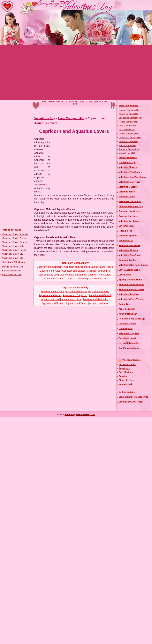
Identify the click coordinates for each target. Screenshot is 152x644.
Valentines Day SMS (129, 333)
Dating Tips (125, 304)
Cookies (123, 376)
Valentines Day (45, 118)
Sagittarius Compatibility (130, 118)
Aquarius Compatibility (75, 288)
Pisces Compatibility (128, 122)
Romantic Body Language (132, 319)
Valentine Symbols (128, 236)
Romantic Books (127, 260)
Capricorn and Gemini (99, 271)
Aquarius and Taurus (77, 303)
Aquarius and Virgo (99, 303)
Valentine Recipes (132, 360)
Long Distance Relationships (133, 397)
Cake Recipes (126, 372)
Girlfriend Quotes (127, 324)
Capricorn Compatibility (75, 263)
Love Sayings (126, 328)
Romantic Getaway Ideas (131, 284)
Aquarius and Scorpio (53, 303)
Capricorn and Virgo (76, 279)
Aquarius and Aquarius (53, 292)
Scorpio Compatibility (129, 110)
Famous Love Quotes (130, 211)
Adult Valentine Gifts (12, 275)
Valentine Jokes (127, 192)
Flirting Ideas (125, 231)
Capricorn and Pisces (102, 267)
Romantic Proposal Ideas (131, 289)
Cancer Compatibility (129, 141)
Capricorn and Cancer (74, 271)
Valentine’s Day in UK (12, 254)
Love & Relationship (129, 343)
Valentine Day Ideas (129, 221)
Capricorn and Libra (99, 279)
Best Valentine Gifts (11, 271)
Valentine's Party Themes (132, 299)
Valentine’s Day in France (14, 238)
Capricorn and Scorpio (99, 275)
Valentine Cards (127, 197)
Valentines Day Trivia (129, 182)
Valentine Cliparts (128, 167)
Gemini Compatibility (129, 134)
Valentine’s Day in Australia (15, 234)
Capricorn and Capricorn (50, 267)
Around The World (12, 230)
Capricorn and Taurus (53, 279)
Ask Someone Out (128, 314)
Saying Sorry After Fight (131, 402)
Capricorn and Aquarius (76, 267)
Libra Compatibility (127, 126)
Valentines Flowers (128, 250)
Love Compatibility (71, 118)
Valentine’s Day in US (12, 258)
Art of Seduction (127, 309)
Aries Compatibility (128, 145)
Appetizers (124, 368)
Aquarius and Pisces (77, 292)
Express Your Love (128, 216)
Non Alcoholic (126, 384)
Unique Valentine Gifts (13, 267)
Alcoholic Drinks (127, 364)
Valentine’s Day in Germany (15, 242)
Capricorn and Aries (50, 271)
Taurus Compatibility (128, 114)
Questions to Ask (127, 338)
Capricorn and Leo (48, 275)
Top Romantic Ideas (129, 348)
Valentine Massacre (129, 187)
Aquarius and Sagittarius (96, 299)
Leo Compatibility (127, 130)
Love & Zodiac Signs (129, 270)
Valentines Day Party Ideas (132, 177)
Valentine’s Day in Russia (14, 250)
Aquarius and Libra (71, 299)
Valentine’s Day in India (13, 246)
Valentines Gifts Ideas (14, 262)
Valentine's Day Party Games (133, 265)
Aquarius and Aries (99, 292)
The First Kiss (126, 241)
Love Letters (125, 275)
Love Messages (127, 226)
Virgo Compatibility (128, 153)
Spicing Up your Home (130, 280)
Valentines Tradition (129, 294)
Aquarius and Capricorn (75, 295)
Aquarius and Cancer (50, 295)
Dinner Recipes (126, 380)
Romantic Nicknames (129, 245)
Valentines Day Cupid (130, 255)
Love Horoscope (127, 162)
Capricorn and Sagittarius (73, 275)
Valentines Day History (130, 172)
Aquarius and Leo (50, 299)
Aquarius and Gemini (100, 295)
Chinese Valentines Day (131, 206)
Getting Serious (127, 392)
